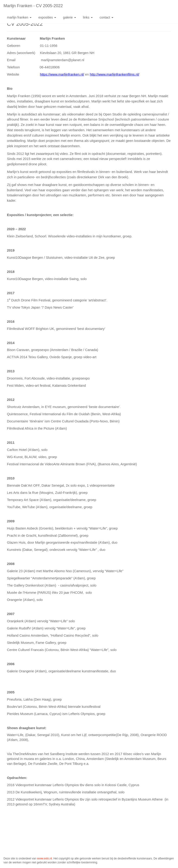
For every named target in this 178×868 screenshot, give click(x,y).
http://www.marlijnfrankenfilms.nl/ (114, 74)
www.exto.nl (44, 858)
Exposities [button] (47, 17)
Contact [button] (106, 17)
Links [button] (88, 17)
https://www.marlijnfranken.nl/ (62, 74)
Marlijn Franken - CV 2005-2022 (33, 6)
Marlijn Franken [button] (19, 17)
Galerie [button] (70, 17)
